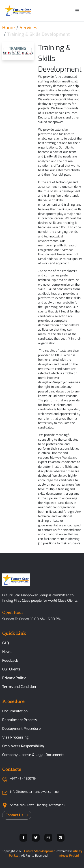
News (7, 652)
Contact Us (17, 815)
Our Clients (11, 669)
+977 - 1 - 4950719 (23, 779)
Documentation (15, 711)
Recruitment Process (20, 720)
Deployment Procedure (22, 729)
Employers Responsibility (23, 746)
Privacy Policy (14, 678)
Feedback (10, 660)
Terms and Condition (19, 687)
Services (28, 28)
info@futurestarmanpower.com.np (34, 792)
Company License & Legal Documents (33, 755)
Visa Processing (15, 737)
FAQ (6, 643)
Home (9, 28)
